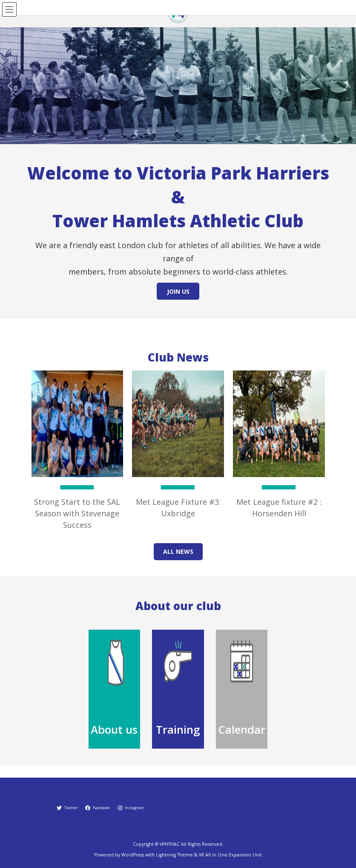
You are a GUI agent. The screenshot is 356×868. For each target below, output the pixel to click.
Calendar (242, 729)
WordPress (133, 855)
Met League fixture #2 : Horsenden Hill (279, 508)
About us (114, 729)
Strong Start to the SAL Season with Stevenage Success (77, 513)
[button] (346, 86)
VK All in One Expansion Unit (230, 855)
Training (178, 729)
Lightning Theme (174, 855)
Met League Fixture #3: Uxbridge (178, 508)
